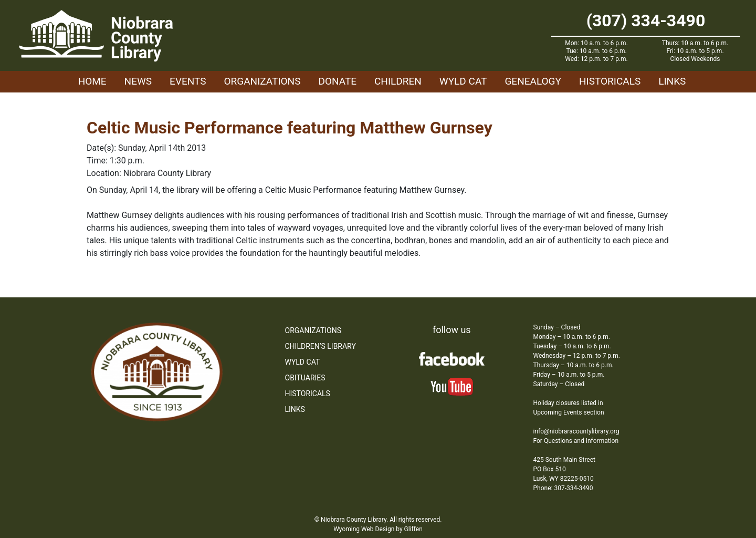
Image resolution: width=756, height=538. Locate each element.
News (138, 81)
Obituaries (305, 378)
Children (398, 81)
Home (92, 81)
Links (672, 81)
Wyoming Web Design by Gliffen (378, 529)
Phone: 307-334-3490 (563, 488)
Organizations (262, 81)
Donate (337, 81)
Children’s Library (321, 346)
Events (188, 81)
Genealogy (533, 81)
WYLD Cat (463, 81)
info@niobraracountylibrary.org (576, 431)
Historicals (610, 81)
